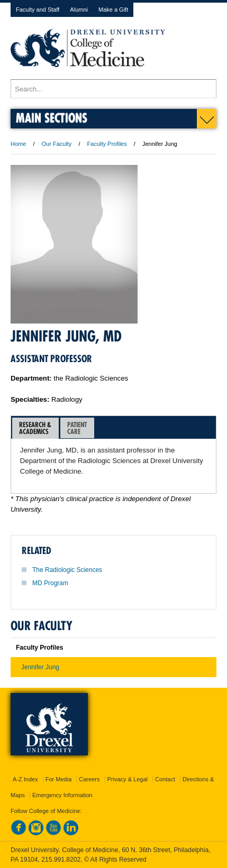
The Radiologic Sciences (67, 570)
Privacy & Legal (128, 779)
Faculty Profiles (107, 144)
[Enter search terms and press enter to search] (113, 89)
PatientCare (77, 428)
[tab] (35, 428)
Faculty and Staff (38, 10)
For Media (59, 779)
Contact (165, 779)
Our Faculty (57, 144)
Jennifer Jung (40, 667)
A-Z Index (25, 779)
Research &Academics (35, 428)
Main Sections (52, 118)
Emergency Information (62, 795)
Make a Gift (113, 10)
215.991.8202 (61, 860)
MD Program (50, 583)
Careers (89, 779)
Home (18, 144)
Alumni (79, 10)
